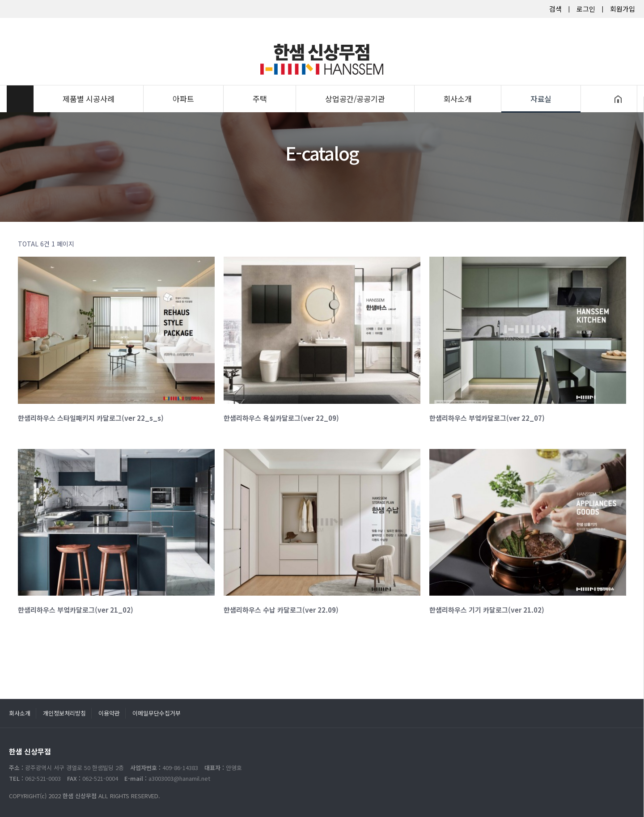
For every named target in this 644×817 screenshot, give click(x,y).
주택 (260, 83)
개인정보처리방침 (64, 713)
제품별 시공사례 (88, 83)
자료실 (541, 83)
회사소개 (458, 83)
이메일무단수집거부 (157, 713)
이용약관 (109, 713)
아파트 (183, 83)
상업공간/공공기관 (355, 83)
